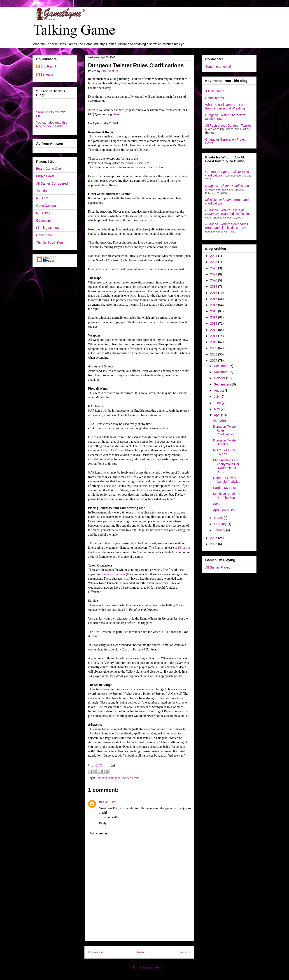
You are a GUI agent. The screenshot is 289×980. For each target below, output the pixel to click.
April (217, 415)
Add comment (99, 833)
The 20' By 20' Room (51, 243)
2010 (214, 342)
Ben (101, 802)
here (117, 114)
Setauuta (47, 74)
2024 (214, 256)
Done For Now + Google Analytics (227, 480)
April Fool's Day (224, 510)
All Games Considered (52, 183)
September (222, 384)
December (221, 366)
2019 (214, 286)
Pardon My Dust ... (226, 488)
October (220, 378)
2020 (214, 280)
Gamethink (44, 221)
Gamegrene (44, 235)
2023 (214, 262)
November (221, 372)
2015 (214, 311)
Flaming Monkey (48, 228)
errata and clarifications (229, 212)
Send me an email (218, 67)
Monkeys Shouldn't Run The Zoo (226, 496)
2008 (214, 354)
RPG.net (42, 198)
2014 (214, 317)
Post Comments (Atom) (148, 967)
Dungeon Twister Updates (225, 442)
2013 (214, 323)
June (218, 403)
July (217, 397)
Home (140, 952)
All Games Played (218, 567)
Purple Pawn (45, 176)
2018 (214, 293)
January (220, 530)
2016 (214, 305)
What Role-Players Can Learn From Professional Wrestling (226, 107)
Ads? (217, 504)
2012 (214, 330)
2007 (214, 360)
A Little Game (215, 91)
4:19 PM (111, 802)
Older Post (183, 952)
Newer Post (97, 952)
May (217, 409)
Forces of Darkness (113, 574)
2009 (214, 348)
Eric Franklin (49, 66)
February (221, 524)
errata (136, 778)
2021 (214, 274)
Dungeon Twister (120, 778)
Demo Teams (214, 98)
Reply (103, 823)
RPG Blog (43, 213)
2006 (214, 538)
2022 (214, 268)
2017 (214, 299)
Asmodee (101, 778)
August (219, 390)
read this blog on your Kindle (52, 124)
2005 (214, 544)
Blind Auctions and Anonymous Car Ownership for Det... (226, 466)
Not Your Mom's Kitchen (224, 452)
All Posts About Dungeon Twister (228, 125)
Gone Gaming (46, 206)
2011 (214, 336)
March (219, 518)
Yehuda (41, 191)
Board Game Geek (49, 169)
